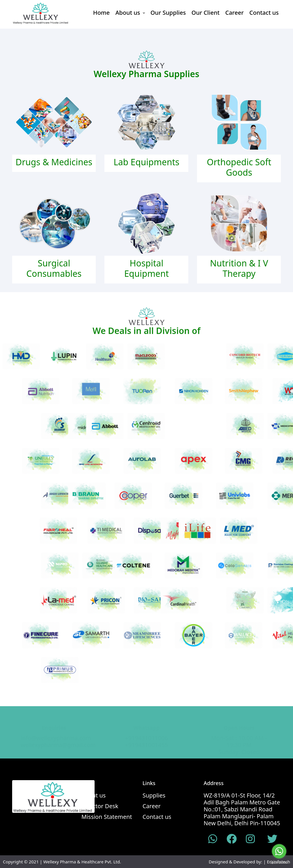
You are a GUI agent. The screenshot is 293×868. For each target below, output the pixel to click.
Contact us (264, 13)
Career (235, 13)
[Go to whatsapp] (279, 851)
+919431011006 (146, 732)
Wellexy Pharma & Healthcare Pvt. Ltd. (82, 862)
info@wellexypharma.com (56, 732)
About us (130, 13)
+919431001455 (146, 739)
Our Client (206, 13)
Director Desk (100, 806)
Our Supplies (168, 13)
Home (102, 13)
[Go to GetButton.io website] (279, 862)
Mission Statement (107, 817)
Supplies (154, 795)
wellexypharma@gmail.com (58, 739)
